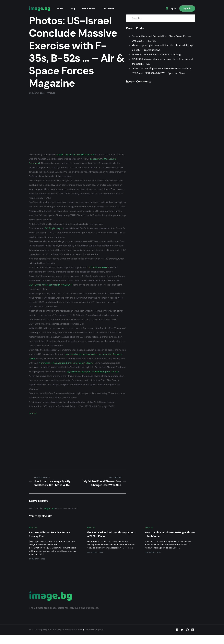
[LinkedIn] (193, 639)
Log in (173, 9)
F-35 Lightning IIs (54, 233)
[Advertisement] (76, 123)
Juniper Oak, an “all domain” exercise (75, 154)
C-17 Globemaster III (98, 272)
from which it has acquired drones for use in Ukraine (86, 367)
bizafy (81, 639)
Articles (51, 93)
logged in (49, 518)
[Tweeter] (182, 639)
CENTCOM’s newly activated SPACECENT (60, 289)
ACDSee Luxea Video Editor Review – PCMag (155, 55)
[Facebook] (177, 639)
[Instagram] (187, 639)
